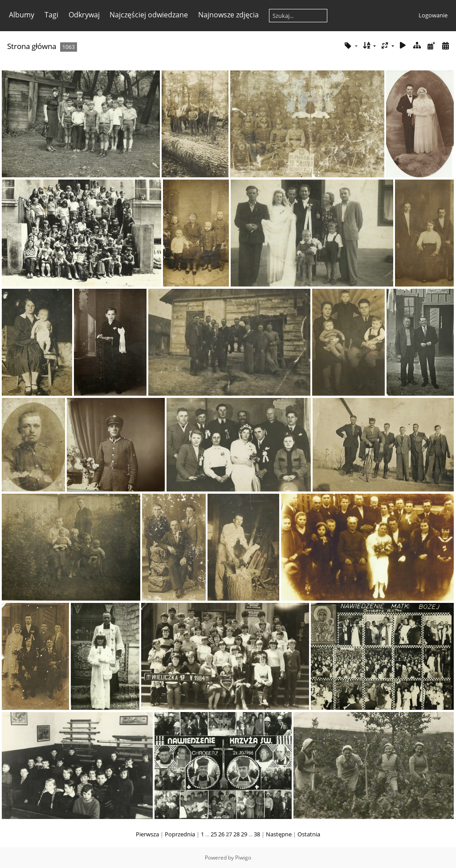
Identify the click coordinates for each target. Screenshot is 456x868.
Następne (279, 834)
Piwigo (243, 858)
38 (257, 834)
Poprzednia (180, 834)
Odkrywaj (84, 15)
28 (236, 834)
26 (221, 834)
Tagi (51, 15)
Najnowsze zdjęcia (228, 15)
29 (244, 834)
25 (214, 834)
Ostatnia (309, 834)
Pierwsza (147, 834)
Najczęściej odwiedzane (149, 15)
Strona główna (32, 46)
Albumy (22, 15)
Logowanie (433, 15)
